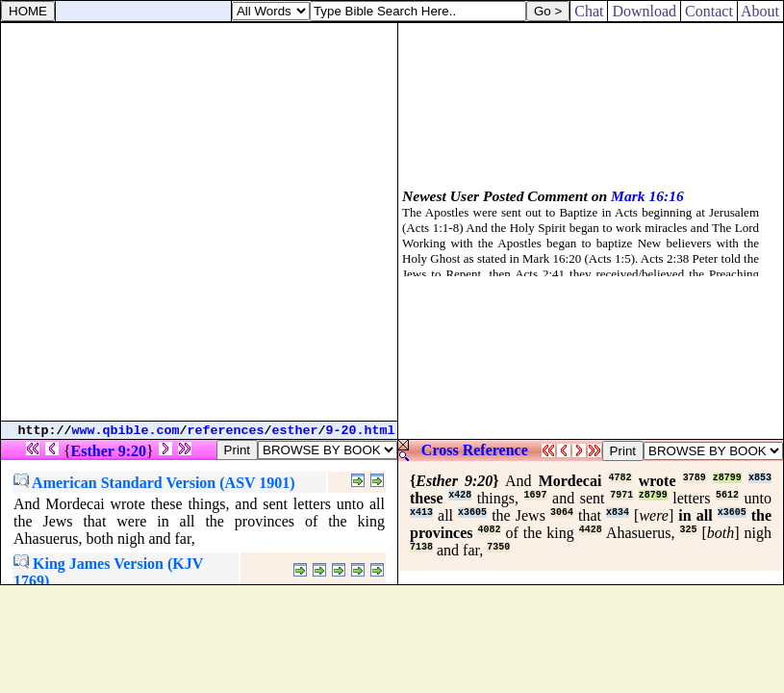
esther (295, 431)
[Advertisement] (199, 222)
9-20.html (361, 431)
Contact (709, 11)
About (760, 11)
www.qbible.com (126, 431)
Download (644, 11)
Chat (589, 11)
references (226, 431)
